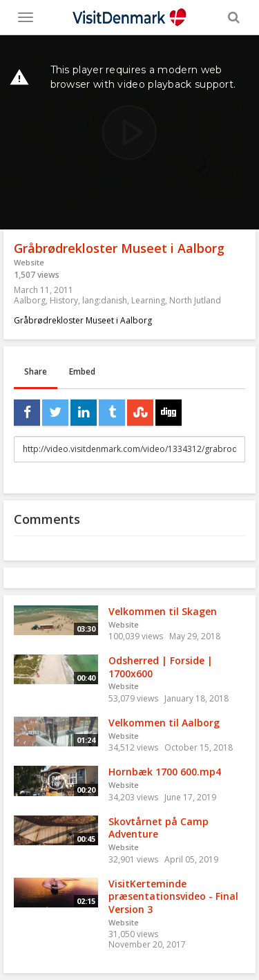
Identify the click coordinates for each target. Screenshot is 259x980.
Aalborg (30, 300)
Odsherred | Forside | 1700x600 (161, 667)
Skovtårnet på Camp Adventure (159, 828)
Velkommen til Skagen (163, 611)
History (64, 300)
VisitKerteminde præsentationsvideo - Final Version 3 (173, 896)
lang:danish (105, 300)
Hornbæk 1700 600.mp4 (165, 772)
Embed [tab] (82, 371)
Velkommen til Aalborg (164, 723)
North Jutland (195, 300)
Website (29, 262)
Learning (148, 300)
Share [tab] (36, 371)
